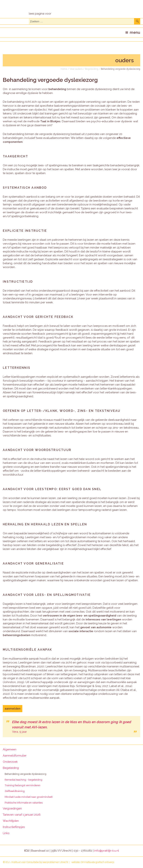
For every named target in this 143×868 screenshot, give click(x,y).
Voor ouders (76, 69)
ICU (8, 862)
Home (64, 69)
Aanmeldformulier (15, 756)
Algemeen (10, 749)
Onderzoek (10, 762)
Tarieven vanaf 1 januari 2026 (22, 815)
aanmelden (13, 709)
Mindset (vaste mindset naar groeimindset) (29, 797)
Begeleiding (92, 69)
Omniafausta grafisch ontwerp (97, 862)
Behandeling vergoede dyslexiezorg (26, 774)
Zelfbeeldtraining (15, 791)
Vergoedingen (12, 809)
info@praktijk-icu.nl (107, 851)
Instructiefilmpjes (14, 827)
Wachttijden (11, 821)
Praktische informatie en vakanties (24, 803)
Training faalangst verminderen (23, 785)
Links (6, 833)
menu (135, 32)
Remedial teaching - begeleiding (23, 780)
